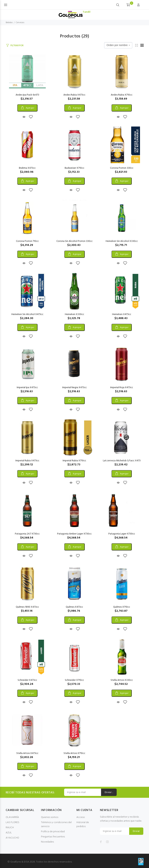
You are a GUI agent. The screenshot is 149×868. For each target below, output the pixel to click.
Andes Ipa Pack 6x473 (27, 95)
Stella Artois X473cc (27, 753)
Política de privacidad (53, 832)
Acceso (81, 817)
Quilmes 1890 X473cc (27, 607)
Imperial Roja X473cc (122, 388)
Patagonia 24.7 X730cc (27, 534)
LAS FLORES (12, 822)
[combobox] (118, 45)
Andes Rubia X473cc (74, 95)
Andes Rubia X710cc (122, 95)
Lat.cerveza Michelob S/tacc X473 (122, 461)
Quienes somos (50, 817)
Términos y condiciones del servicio (56, 824)
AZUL (9, 833)
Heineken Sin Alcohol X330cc (122, 241)
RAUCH (10, 828)
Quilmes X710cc (122, 607)
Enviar (136, 831)
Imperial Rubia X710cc (74, 461)
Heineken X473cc (122, 314)
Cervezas (20, 23)
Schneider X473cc (27, 680)
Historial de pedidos (83, 824)
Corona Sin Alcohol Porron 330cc (74, 241)
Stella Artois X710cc (74, 753)
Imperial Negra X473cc (74, 388)
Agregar (30, 108)
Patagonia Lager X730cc (122, 534)
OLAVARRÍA (12, 817)
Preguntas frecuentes (53, 837)
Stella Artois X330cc (122, 680)
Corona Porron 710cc (27, 241)
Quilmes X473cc (74, 607)
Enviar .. (109, 792)
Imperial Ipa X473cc (27, 388)
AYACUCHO (12, 838)
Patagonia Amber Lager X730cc (74, 534)
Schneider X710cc (74, 680)
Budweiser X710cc (74, 168)
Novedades (47, 842)
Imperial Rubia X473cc (27, 461)
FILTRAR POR (17, 46)
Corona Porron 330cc (122, 168)
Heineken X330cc (74, 314)
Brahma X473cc (27, 168)
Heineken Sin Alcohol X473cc (27, 314)
